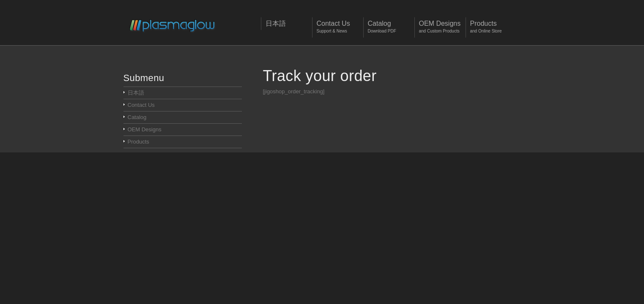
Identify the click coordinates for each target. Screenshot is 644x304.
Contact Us (141, 105)
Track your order (320, 76)
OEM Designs (145, 129)
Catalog (137, 117)
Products (138, 142)
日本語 (136, 93)
